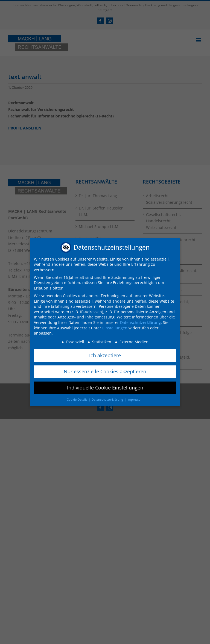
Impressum (135, 398)
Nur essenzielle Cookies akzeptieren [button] (105, 370)
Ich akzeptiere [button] (105, 354)
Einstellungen (115, 327)
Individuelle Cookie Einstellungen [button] (105, 386)
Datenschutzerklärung (140, 322)
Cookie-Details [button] (77, 398)
